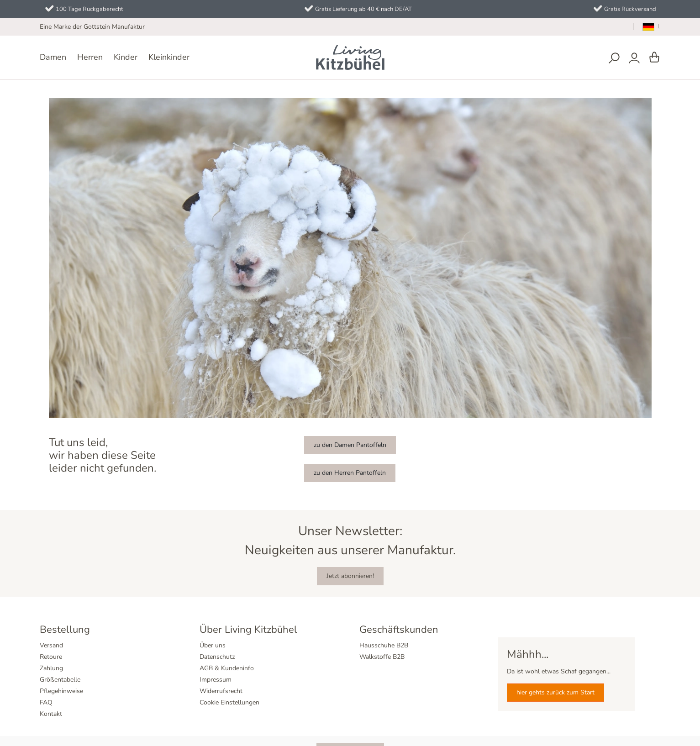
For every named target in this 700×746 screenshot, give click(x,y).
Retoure (51, 657)
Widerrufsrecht (221, 691)
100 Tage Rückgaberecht (89, 9)
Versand (51, 645)
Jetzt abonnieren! (350, 576)
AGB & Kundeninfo (227, 668)
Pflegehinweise (61, 691)
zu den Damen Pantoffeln (350, 445)
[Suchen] (614, 58)
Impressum (216, 680)
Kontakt (51, 714)
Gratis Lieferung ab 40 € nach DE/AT (363, 9)
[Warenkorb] (654, 58)
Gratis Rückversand (630, 9)
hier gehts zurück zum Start (555, 692)
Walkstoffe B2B (382, 657)
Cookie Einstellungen (229, 702)
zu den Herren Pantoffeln (350, 473)
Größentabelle (60, 680)
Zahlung (51, 668)
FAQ (46, 702)
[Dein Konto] (634, 58)
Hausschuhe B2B (384, 645)
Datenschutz (217, 657)
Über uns (213, 645)
